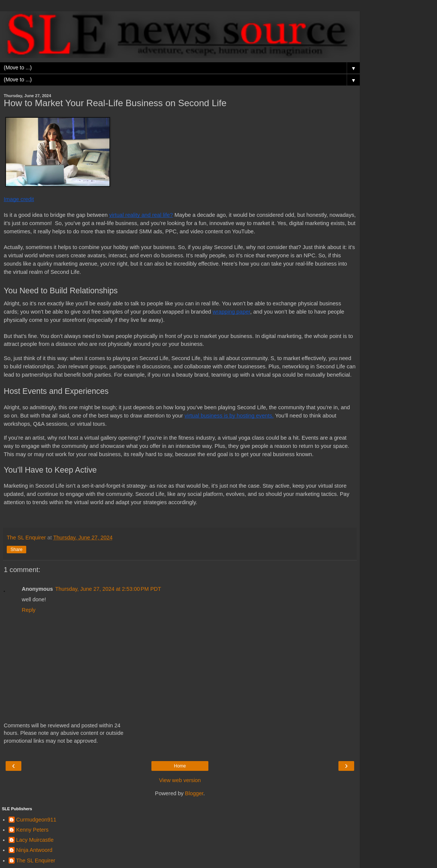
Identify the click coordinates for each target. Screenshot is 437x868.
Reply (29, 610)
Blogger (194, 793)
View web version (180, 780)
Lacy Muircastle (35, 840)
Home (180, 766)
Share (16, 550)
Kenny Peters (32, 830)
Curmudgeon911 (36, 820)
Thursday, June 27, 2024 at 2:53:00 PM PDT (108, 589)
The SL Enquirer (36, 860)
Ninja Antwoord (34, 850)
